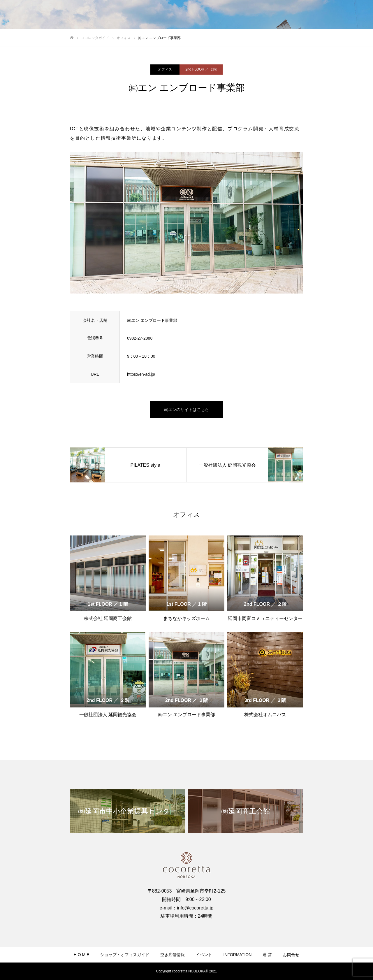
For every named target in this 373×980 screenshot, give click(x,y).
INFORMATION (237, 955)
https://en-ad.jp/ (141, 374)
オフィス (165, 69)
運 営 (267, 955)
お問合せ (291, 955)
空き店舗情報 (173, 955)
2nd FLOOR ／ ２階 (201, 69)
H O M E (82, 955)
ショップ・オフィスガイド (125, 955)
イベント (204, 955)
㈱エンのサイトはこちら (186, 410)
